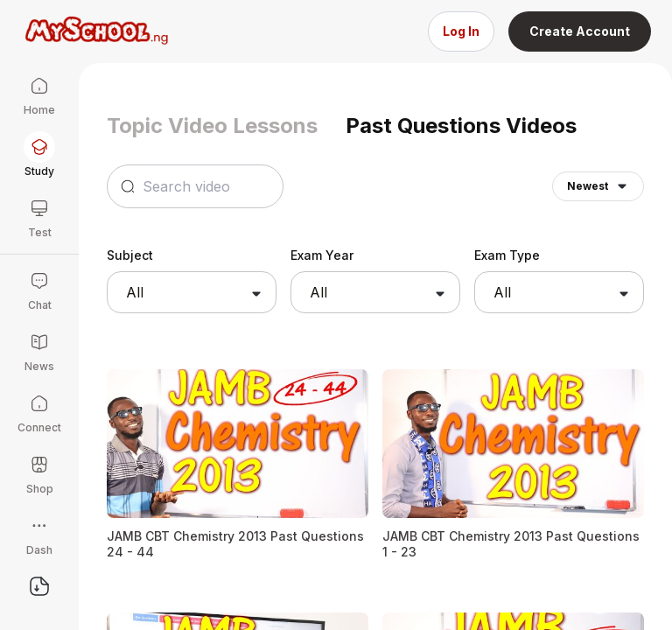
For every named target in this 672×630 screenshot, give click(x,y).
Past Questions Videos (461, 126)
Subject (130, 255)
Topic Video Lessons (212, 126)
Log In (461, 31)
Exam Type (507, 255)
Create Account (580, 31)
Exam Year (322, 255)
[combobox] (192, 292)
